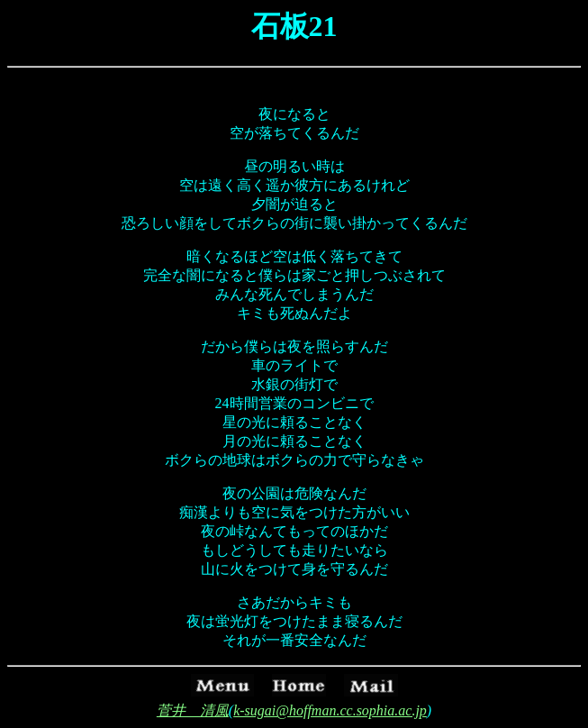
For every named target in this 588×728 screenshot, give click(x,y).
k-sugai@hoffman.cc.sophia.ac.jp (330, 710)
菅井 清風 (193, 710)
